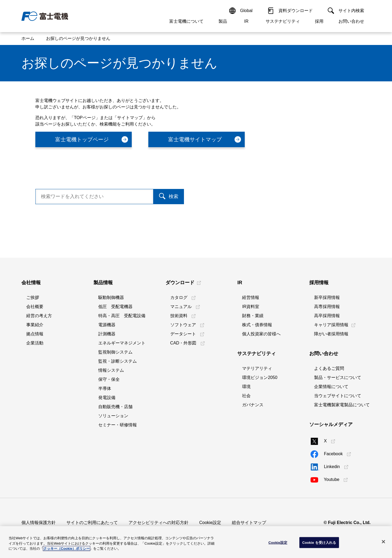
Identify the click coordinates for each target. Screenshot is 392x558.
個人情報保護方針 (39, 523)
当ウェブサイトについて (338, 396)
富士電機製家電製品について (342, 405)
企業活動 (35, 343)
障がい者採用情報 (331, 334)
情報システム (111, 370)
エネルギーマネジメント (122, 343)
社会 (246, 396)
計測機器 (107, 334)
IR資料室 (251, 307)
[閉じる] (383, 542)
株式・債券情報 (257, 325)
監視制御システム (115, 352)
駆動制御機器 (111, 297)
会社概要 (35, 307)
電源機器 (107, 325)
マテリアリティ (257, 368)
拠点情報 (35, 334)
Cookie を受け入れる (319, 542)
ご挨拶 (33, 297)
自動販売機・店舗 (115, 407)
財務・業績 (253, 316)
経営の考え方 (39, 316)
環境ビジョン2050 (260, 377)
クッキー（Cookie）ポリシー (67, 548)
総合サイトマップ (249, 523)
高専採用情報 (327, 307)
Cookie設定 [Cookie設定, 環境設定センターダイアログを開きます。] (278, 542)
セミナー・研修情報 (118, 425)
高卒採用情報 (327, 316)
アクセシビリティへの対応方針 (159, 523)
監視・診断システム (118, 361)
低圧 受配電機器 (115, 307)
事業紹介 (35, 325)
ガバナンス (253, 405)
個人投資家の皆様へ (261, 334)
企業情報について (331, 387)
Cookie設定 (210, 523)
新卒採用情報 (327, 297)
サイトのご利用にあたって (92, 523)
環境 (246, 387)
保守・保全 (109, 379)
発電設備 (107, 398)
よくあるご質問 (329, 368)
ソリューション (113, 416)
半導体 (105, 388)
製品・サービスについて (338, 377)
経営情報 (251, 297)
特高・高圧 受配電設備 (122, 316)
